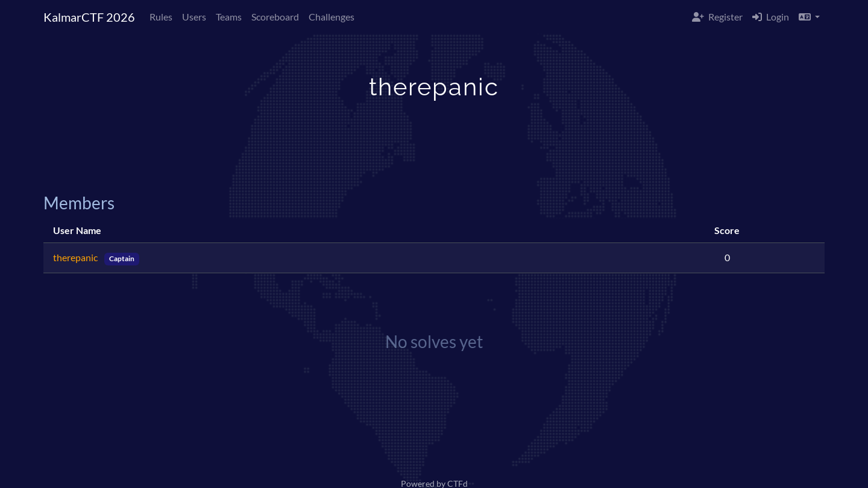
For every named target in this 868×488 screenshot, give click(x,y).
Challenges (332, 17)
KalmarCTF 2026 (89, 17)
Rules (161, 17)
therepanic (76, 257)
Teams (229, 17)
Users (194, 17)
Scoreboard (275, 17)
